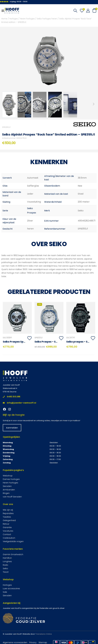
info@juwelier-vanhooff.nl (19, 403)
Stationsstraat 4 (10, 388)
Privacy (33, 642)
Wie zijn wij (8, 510)
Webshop (8, 476)
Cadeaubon (9, 538)
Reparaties (8, 513)
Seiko (5, 568)
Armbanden (9, 490)
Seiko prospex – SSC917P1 (82, 342)
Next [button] (94, 104)
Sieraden (7, 486)
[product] (17, 318)
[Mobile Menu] (4, 11)
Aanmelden (12, 428)
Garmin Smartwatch (13, 554)
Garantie (7, 527)
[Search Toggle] (75, 11)
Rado (5, 565)
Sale (5, 592)
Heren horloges (27, 19)
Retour (6, 524)
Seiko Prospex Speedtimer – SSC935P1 (26, 342)
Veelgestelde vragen (13, 541)
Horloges (14, 19)
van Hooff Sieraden (12, 497)
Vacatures (8, 531)
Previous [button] (4, 104)
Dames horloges (11, 479)
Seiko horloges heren (47, 19)
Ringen (6, 493)
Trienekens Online (44, 634)
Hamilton (7, 558)
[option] (9, 105)
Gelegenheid (9, 520)
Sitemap (43, 642)
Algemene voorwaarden (15, 642)
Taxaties (7, 517)
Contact (7, 534)
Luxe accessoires (11, 588)
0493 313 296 (12, 396)
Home (4, 19)
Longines (7, 561)
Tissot (6, 572)
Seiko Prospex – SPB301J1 (50, 342)
